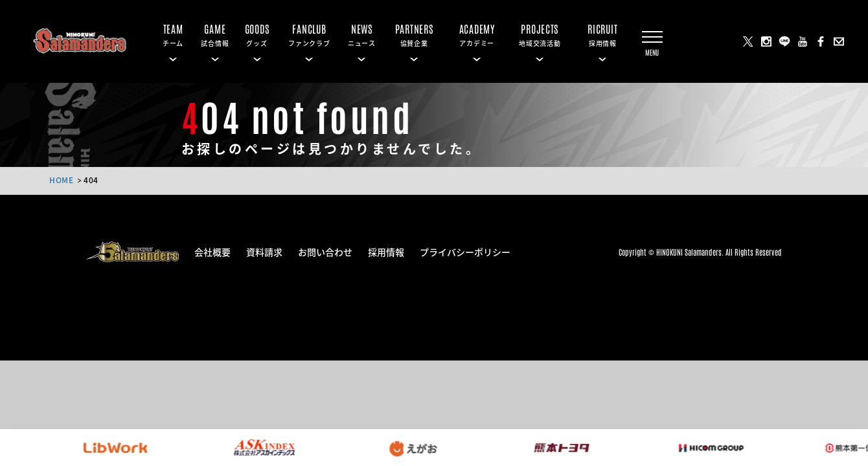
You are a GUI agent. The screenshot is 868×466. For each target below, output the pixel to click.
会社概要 (212, 251)
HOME (61, 180)
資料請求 (264, 251)
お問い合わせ (325, 251)
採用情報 (386, 251)
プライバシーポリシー (465, 251)
